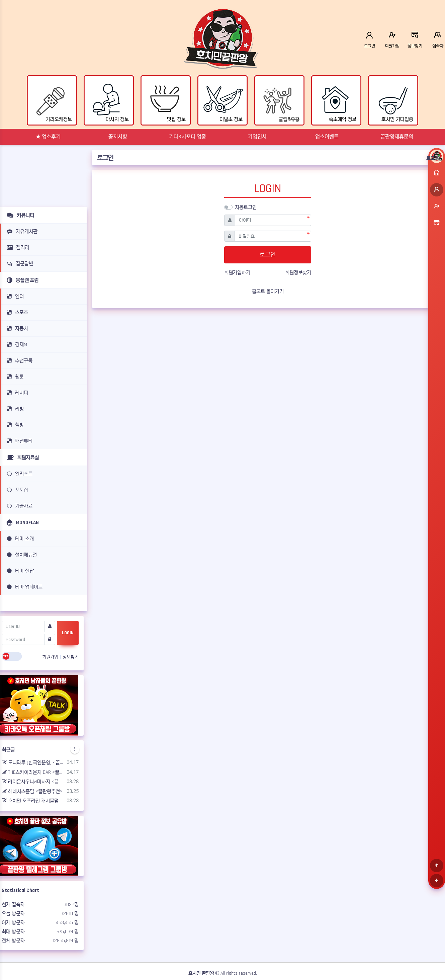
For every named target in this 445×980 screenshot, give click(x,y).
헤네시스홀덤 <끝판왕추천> (32, 791)
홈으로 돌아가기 (268, 291)
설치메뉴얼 (21, 555)
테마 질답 (19, 571)
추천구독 (19, 361)
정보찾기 (71, 657)
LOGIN (68, 633)
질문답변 (19, 264)
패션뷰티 (19, 441)
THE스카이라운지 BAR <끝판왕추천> (33, 772)
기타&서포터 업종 (188, 137)
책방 (14, 425)
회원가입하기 (237, 273)
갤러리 (17, 248)
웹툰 (14, 377)
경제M (16, 345)
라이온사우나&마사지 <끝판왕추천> (33, 782)
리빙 (14, 409)
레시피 (16, 393)
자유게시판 (21, 231)
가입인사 (257, 137)
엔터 (14, 296)
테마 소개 (19, 539)
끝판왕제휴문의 (397, 137)
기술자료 (19, 506)
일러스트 (19, 474)
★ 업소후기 (48, 137)
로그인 (432, 158)
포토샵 (16, 490)
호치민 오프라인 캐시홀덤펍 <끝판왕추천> (33, 801)
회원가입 (51, 657)
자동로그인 (246, 207)
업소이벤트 (327, 137)
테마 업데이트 (24, 587)
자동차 (16, 329)
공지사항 (118, 137)
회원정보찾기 (298, 273)
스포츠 (16, 312)
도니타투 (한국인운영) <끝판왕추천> (33, 763)
